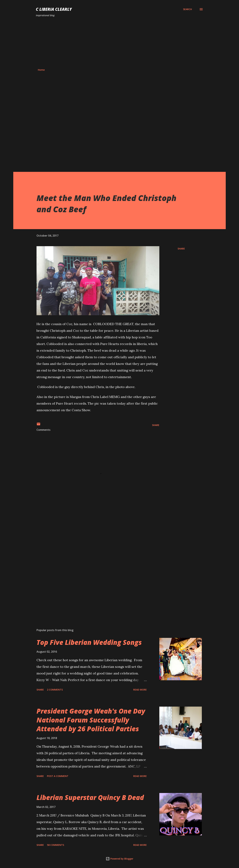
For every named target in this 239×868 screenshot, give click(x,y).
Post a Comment (58, 776)
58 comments (56, 845)
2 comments (55, 690)
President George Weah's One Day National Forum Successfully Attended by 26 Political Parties (91, 720)
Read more (140, 690)
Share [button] (181, 249)
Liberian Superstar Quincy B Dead (90, 797)
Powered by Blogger (119, 859)
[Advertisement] (119, 43)
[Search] (187, 9)
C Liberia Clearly (54, 9)
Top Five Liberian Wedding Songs (89, 642)
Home (41, 70)
